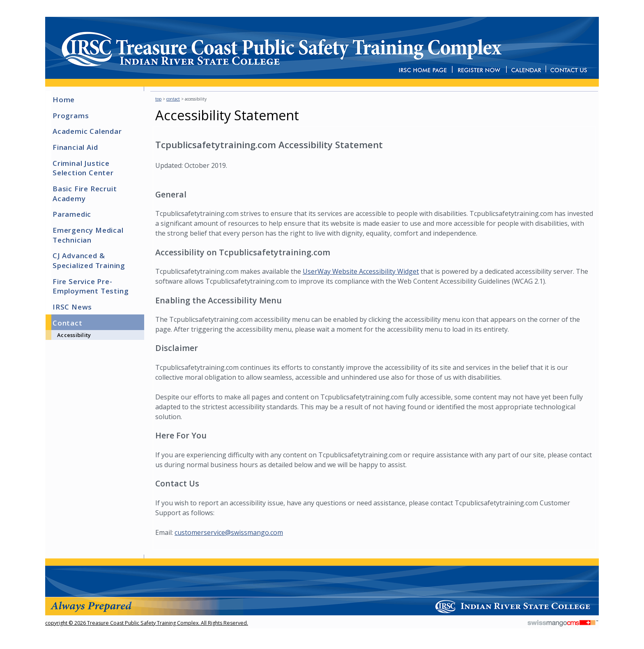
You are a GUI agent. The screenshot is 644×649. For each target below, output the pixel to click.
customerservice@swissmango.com (229, 532)
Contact (173, 99)
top (158, 99)
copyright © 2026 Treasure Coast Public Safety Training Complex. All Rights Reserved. (147, 623)
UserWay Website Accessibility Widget (361, 271)
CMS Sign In (50, 569)
